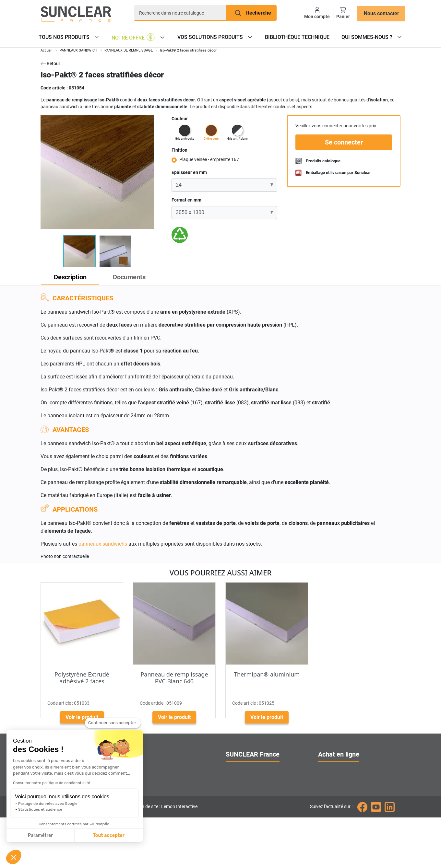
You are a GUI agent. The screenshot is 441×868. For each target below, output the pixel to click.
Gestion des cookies (249, 827)
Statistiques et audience (40, 809)
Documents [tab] (138, 277)
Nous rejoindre (242, 816)
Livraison (329, 792)
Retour (50, 64)
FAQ (323, 804)
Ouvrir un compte (338, 769)
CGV (323, 816)
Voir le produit (82, 717)
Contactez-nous (244, 804)
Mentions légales (338, 827)
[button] (14, 857)
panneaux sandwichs (103, 544)
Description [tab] (73, 277)
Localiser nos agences (251, 792)
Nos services (240, 781)
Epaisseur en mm (189, 172)
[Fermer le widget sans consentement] (113, 723)
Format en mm (186, 200)
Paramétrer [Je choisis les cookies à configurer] (40, 835)
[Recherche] (180, 13)
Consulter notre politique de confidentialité (52, 783)
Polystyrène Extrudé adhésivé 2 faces (82, 678)
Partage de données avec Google (48, 804)
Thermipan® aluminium (267, 674)
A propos (236, 769)
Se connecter (344, 142)
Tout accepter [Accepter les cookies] (109, 835)
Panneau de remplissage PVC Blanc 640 (174, 678)
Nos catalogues (336, 781)
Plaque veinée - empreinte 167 (209, 159)
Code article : (54, 88)
